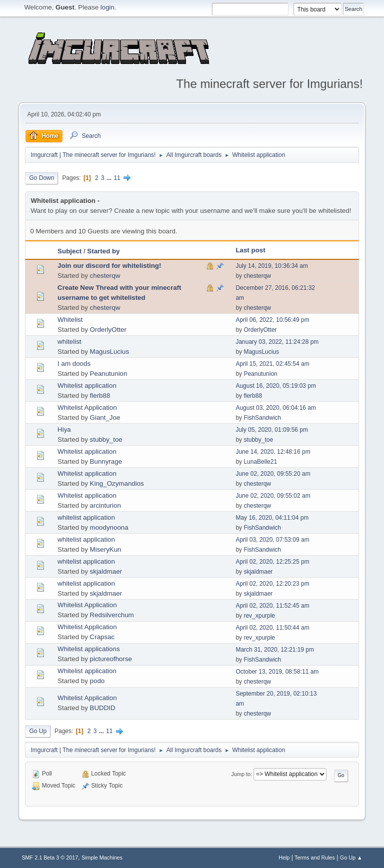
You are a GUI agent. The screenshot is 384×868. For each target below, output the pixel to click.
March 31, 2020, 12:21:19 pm (275, 650)
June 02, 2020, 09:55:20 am (273, 474)
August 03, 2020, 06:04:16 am (276, 408)
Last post (250, 250)
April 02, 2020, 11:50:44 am (272, 628)
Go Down (41, 178)
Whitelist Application (87, 408)
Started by (103, 251)
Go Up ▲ (351, 858)
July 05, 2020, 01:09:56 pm (272, 430)
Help (284, 858)
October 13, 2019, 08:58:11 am (277, 672)
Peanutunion (109, 374)
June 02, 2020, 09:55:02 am (273, 496)
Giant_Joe (105, 418)
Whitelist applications (88, 649)
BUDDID (103, 708)
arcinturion (105, 505)
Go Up (38, 731)
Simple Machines (102, 858)
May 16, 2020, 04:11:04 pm (272, 518)
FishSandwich (262, 418)
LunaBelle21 (260, 462)
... (110, 178)
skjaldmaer (106, 571)
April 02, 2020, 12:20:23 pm (272, 584)
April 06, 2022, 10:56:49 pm (272, 320)
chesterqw (105, 276)
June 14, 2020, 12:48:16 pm (273, 452)
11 (117, 178)
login (107, 7)
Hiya (64, 430)
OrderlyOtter (108, 330)
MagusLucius (110, 352)
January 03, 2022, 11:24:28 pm (277, 342)
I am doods (74, 364)
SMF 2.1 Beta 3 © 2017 (50, 858)
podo (97, 681)
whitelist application (86, 517)
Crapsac (102, 637)
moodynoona (109, 527)
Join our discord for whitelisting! (109, 266)
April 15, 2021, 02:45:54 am (272, 364)
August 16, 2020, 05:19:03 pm (276, 386)
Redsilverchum (112, 615)
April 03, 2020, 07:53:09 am (272, 540)
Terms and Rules (315, 858)
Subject (69, 251)
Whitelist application (87, 386)
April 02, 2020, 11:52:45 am (272, 606)
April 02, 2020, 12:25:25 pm (272, 562)
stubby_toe (106, 439)
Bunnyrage (106, 461)
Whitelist (70, 320)
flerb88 (100, 396)
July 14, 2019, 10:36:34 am (272, 266)
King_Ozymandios (117, 483)
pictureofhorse (111, 659)
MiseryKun (106, 549)
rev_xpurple (259, 616)
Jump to (241, 774)
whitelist (69, 342)
